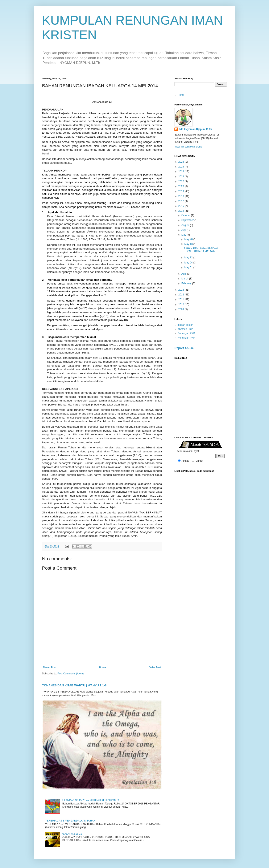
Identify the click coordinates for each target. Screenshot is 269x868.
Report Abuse (184, 348)
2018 (182, 196)
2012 (182, 295)
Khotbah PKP (185, 329)
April (184, 274)
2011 (182, 299)
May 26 (189, 239)
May (184, 235)
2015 (182, 206)
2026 (182, 162)
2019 (182, 191)
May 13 (189, 244)
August (186, 225)
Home (103, 667)
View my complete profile (188, 147)
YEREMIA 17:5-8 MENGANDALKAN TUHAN (70, 821)
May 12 (189, 258)
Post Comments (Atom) (71, 674)
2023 (182, 177)
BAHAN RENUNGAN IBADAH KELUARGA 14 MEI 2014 (201, 250)
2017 (182, 201)
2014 (182, 211)
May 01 (189, 267)
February (187, 283)
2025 (182, 167)
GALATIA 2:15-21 (72, 834)
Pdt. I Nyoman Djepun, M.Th (195, 129)
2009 (182, 309)
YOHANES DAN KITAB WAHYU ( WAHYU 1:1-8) (75, 685)
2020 (182, 186)
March (185, 279)
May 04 (189, 263)
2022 (182, 181)
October (186, 215)
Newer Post (50, 667)
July (184, 230)
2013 (182, 290)
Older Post (155, 667)
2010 (182, 304)
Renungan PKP (186, 338)
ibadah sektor (185, 325)
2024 (182, 171)
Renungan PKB (186, 333)
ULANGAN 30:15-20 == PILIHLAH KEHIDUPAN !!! (91, 800)
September (188, 220)
